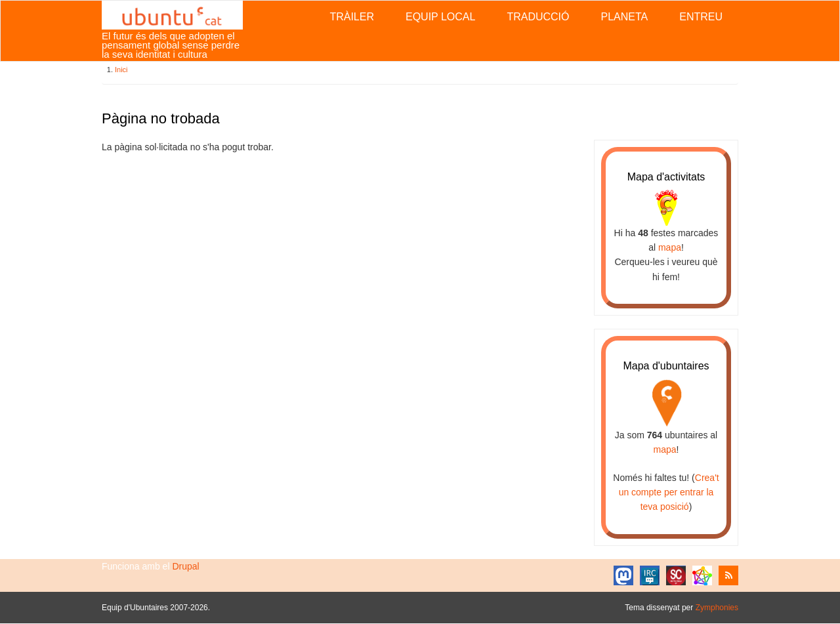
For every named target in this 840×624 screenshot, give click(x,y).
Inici (121, 70)
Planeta (624, 17)
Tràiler (352, 17)
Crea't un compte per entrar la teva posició (669, 492)
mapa (670, 247)
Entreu (701, 17)
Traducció (538, 17)
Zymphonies (717, 608)
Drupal (185, 566)
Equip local (440, 17)
